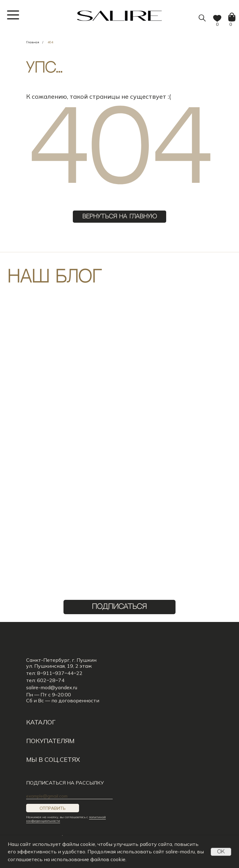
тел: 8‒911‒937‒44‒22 (54, 673)
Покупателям (50, 741)
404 (50, 42)
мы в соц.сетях (53, 759)
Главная (33, 42)
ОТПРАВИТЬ (53, 808)
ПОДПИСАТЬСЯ (119, 607)
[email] (69, 796)
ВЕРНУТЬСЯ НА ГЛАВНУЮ (120, 217)
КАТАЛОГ (41, 722)
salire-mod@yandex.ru (52, 687)
